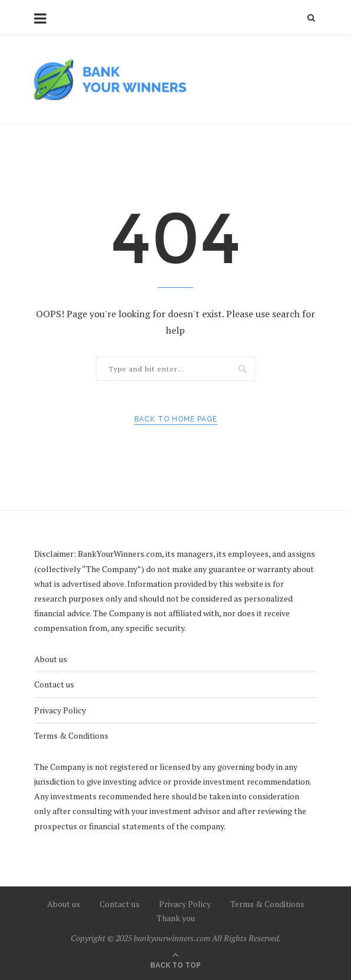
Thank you (176, 918)
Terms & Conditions (71, 735)
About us (51, 659)
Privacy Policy (60, 710)
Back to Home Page (176, 419)
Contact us (54, 684)
